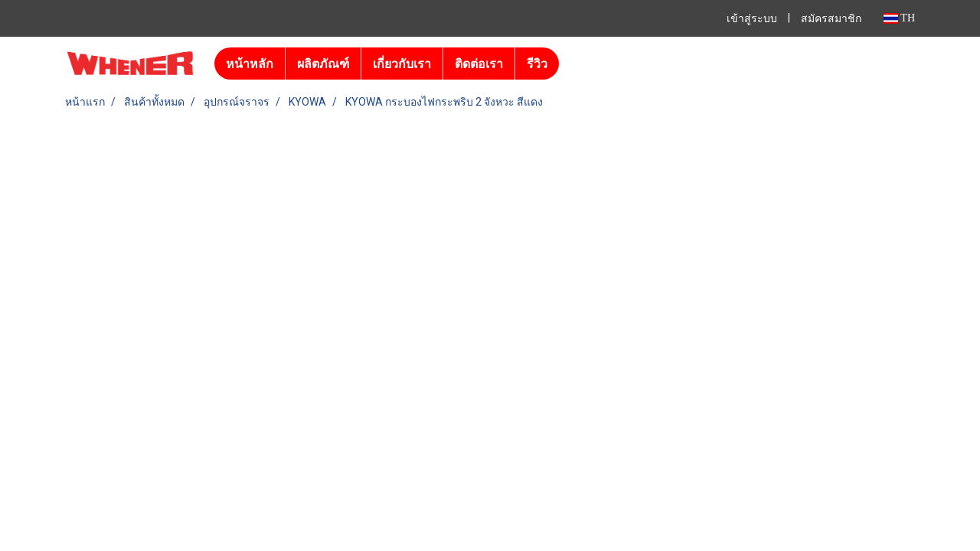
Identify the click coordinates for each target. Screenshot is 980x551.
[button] (573, 64)
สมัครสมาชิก (831, 19)
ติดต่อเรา (479, 64)
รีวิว (537, 64)
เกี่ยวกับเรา (402, 64)
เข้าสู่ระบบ (752, 19)
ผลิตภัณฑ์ (323, 64)
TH (899, 18)
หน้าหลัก (250, 64)
